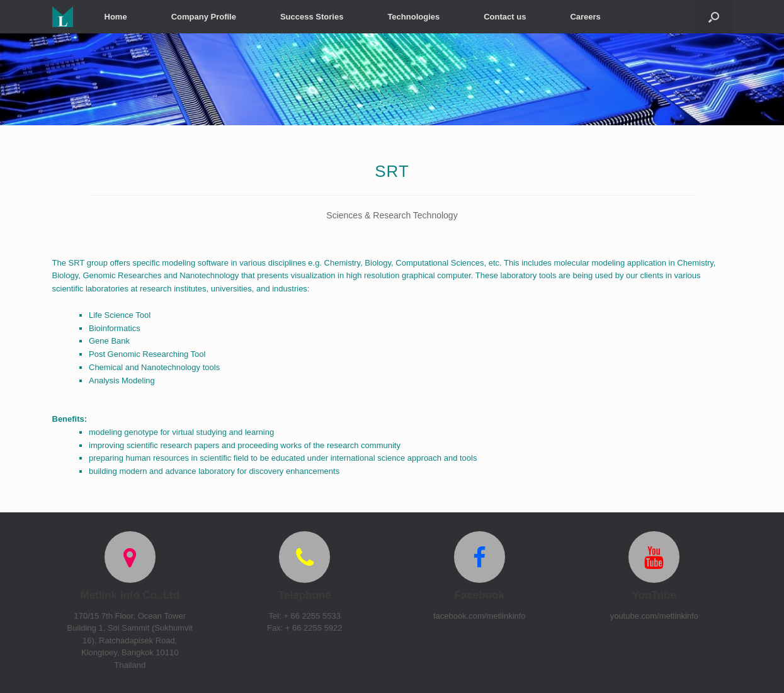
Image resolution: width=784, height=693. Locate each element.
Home (116, 17)
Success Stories (312, 17)
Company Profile (204, 17)
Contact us (505, 17)
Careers (585, 17)
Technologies (413, 17)
